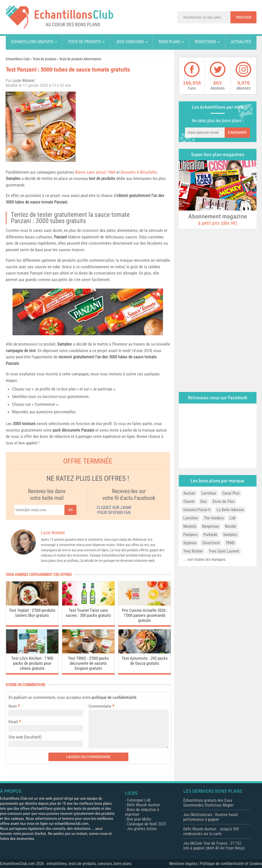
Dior (204, 502)
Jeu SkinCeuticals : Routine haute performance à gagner (211, 817)
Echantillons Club (18, 59)
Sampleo (13, 178)
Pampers (190, 535)
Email (13, 722)
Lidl (232, 518)
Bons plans (169, 42)
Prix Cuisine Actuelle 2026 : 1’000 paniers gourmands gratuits (145, 615)
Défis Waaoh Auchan (143, 805)
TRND (230, 543)
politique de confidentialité (114, 697)
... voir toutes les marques (204, 559)
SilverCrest (211, 543)
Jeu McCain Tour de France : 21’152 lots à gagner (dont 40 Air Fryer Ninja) (214, 846)
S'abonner (237, 132)
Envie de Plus (224, 502)
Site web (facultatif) (25, 737)
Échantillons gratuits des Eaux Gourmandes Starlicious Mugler (209, 803)
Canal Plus (231, 493)
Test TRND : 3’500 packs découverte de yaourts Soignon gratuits (88, 663)
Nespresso (211, 526)
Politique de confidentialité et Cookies (231, 864)
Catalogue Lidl (139, 800)
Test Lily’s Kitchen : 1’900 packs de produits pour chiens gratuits (32, 663)
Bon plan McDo (139, 819)
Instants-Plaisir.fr (197, 510)
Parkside (210, 535)
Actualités (241, 42)
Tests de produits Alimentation (80, 59)
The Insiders (214, 518)
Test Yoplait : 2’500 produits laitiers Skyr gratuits (32, 613)
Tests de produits (84, 42)
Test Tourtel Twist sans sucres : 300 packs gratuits (88, 613)
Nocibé (231, 526)
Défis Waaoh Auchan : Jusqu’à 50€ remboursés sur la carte (211, 831)
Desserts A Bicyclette (139, 172)
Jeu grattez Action (142, 829)
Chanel (189, 502)
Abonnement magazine (218, 219)
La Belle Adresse (230, 510)
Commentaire (101, 706)
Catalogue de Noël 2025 (146, 824)
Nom (13, 706)
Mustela (190, 526)
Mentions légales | (185, 864)
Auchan (189, 493)
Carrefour (209, 493)
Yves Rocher (193, 551)
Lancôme (191, 518)
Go (70, 510)
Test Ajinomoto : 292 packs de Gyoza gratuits (145, 661)
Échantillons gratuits (32, 42)
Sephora (190, 543)
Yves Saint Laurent (224, 551)
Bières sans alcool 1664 (95, 172)
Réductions (205, 42)
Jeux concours (130, 42)
